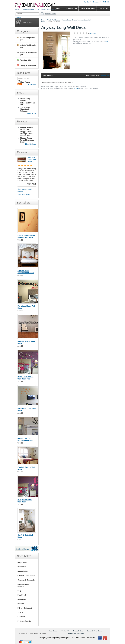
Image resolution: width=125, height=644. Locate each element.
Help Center (22, 563)
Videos (20, 612)
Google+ (18, 17)
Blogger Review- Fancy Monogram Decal (27, 140)
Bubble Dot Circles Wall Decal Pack (25, 378)
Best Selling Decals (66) (26, 39)
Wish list (106, 2)
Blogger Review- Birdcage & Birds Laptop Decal (27, 134)
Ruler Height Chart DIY (27, 104)
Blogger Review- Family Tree (27, 128)
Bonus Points (23, 571)
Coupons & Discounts (26, 580)
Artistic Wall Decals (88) (26, 46)
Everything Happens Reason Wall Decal (26, 236)
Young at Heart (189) (27, 65)
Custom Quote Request (23, 585)
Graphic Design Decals (69, 20)
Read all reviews (24, 194)
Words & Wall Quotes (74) (27, 54)
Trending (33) (24, 60)
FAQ (19, 591)
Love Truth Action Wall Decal (32, 159)
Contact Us (22, 567)
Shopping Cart (72, 8)
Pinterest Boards (24, 621)
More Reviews (30, 144)
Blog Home (32, 84)
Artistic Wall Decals (53, 20)
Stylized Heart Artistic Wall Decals (26, 272)
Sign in (86, 2)
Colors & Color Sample (26, 576)
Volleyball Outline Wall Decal (25, 501)
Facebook (21, 617)
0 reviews (92, 33)
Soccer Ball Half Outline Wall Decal (25, 439)
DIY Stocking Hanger (25, 100)
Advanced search (51, 14)
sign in (108, 41)
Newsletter (22, 599)
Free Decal (22, 595)
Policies (21, 604)
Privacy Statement (25, 608)
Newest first (105, 75)
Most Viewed (25, 82)
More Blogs (32, 113)
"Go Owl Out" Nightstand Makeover (25, 109)
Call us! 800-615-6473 (88, 8)
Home (43, 20)
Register (96, 2)
